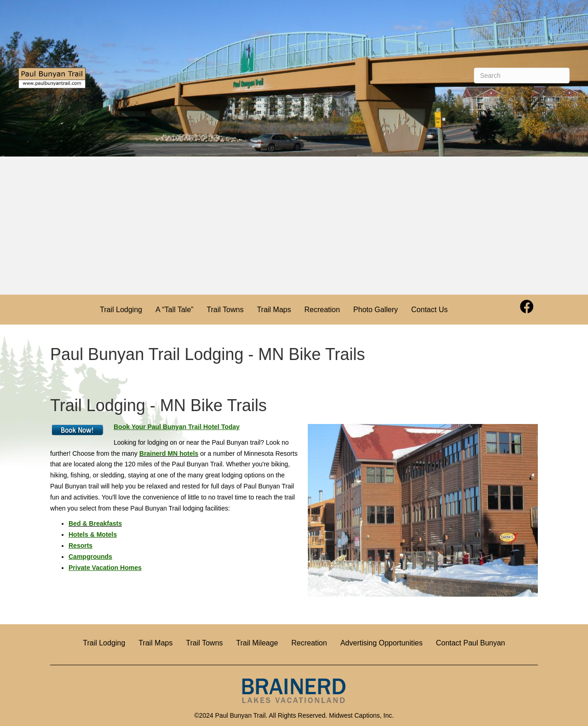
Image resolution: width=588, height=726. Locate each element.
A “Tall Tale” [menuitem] (174, 310)
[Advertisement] (294, 226)
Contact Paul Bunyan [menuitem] (470, 643)
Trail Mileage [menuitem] (257, 643)
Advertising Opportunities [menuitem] (382, 643)
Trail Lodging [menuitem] (121, 310)
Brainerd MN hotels (169, 453)
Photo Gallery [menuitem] (376, 310)
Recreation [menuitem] (322, 310)
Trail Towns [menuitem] (225, 310)
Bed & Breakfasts (95, 523)
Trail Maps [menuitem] (274, 310)
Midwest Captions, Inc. (361, 715)
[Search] (522, 76)
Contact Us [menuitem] (429, 310)
